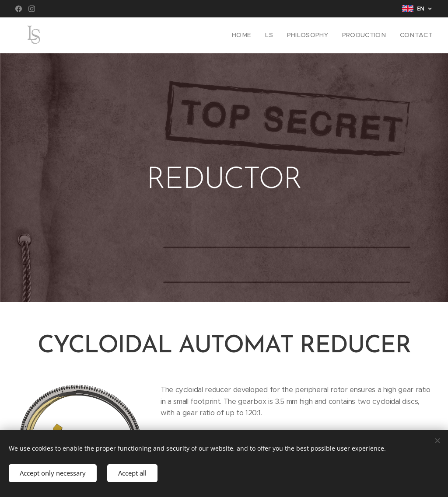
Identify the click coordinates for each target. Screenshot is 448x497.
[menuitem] (255, 35)
